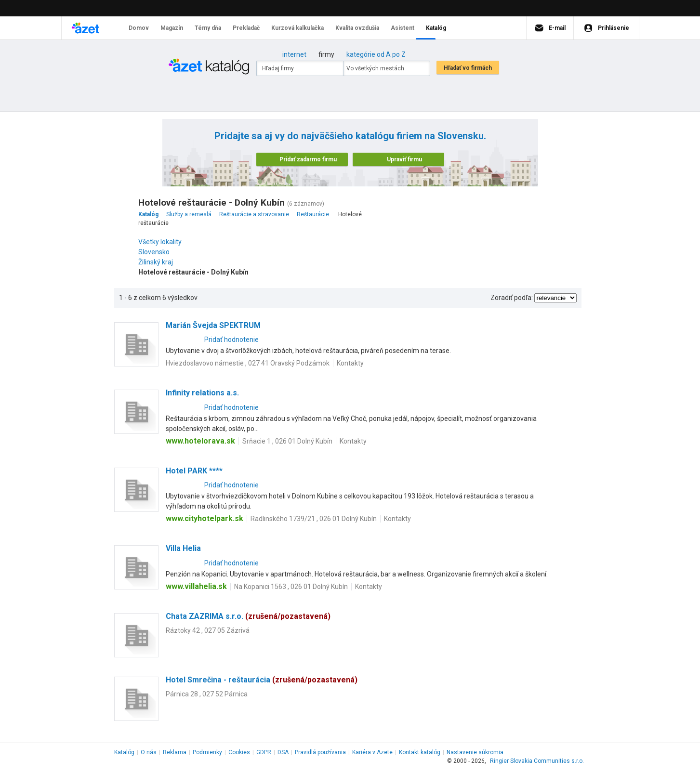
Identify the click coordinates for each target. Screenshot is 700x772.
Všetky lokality (160, 242)
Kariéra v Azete (372, 752)
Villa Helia (183, 548)
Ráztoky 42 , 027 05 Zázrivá (208, 630)
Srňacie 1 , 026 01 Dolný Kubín (287, 441)
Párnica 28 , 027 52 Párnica (207, 694)
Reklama (175, 752)
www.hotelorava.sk (200, 441)
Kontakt (420, 752)
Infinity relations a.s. (202, 393)
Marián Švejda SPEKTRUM (213, 325)
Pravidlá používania (320, 752)
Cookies (239, 752)
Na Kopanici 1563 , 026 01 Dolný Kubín (291, 587)
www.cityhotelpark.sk (205, 518)
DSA (283, 752)
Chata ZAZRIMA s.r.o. (248, 616)
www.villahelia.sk (196, 586)
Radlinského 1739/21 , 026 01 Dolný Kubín (314, 519)
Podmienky (207, 752)
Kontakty (350, 363)
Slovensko (156, 252)
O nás (149, 752)
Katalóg (124, 752)
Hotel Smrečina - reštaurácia (262, 680)
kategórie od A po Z (376, 54)
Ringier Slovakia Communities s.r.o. (537, 761)
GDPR (264, 752)
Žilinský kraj (158, 262)
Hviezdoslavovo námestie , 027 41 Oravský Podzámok (248, 363)
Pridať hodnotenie (231, 340)
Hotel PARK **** (194, 471)
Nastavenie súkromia (475, 752)
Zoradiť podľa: (512, 298)
